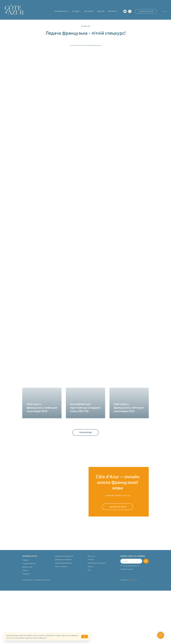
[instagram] (125, 11)
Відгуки (101, 11)
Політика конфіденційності (130, 566)
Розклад (91, 559)
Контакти (112, 11)
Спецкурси (26, 574)
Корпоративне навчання (63, 563)
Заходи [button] (76, 11)
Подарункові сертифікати (97, 563)
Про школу (89, 11)
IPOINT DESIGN (133, 580)
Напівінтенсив (27, 567)
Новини (90, 566)
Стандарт (26, 560)
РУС (165, 11)
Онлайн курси (61, 11)
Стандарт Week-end (29, 563)
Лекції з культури (61, 566)
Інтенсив (25, 570)
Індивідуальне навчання (63, 559)
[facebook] (130, 11)
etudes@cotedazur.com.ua (118, 495)
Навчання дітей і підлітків (64, 556)
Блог (89, 570)
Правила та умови (127, 569)
